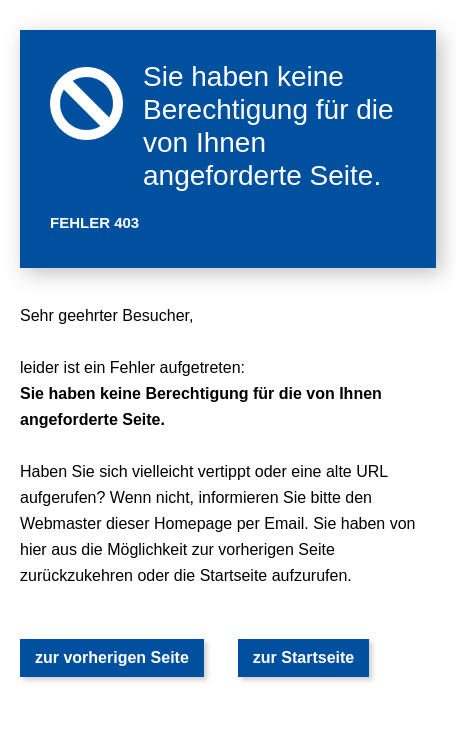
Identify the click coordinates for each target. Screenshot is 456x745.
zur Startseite (303, 657)
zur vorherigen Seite (112, 657)
